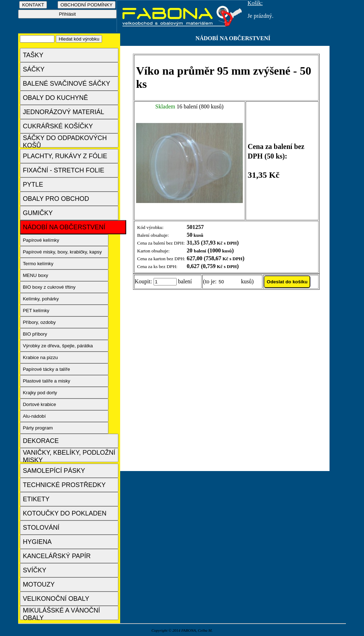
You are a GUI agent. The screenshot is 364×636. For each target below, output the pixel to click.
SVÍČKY (34, 570)
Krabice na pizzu (40, 357)
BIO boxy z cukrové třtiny (49, 287)
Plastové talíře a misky (46, 381)
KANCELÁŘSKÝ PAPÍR (57, 556)
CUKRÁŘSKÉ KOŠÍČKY (58, 126)
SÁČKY (34, 69)
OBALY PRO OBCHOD (56, 199)
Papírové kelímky (41, 240)
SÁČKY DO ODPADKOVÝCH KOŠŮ (65, 141)
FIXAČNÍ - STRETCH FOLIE (63, 170)
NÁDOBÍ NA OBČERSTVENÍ (64, 227)
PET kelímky (36, 311)
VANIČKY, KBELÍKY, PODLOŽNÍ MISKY (69, 456)
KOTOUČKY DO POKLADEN (65, 513)
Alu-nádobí (34, 416)
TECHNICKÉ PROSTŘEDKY (64, 485)
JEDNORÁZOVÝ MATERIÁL (63, 112)
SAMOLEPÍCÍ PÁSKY (54, 471)
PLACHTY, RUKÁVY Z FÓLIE (65, 156)
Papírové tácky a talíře (46, 369)
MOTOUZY (39, 584)
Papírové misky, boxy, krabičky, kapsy (62, 252)
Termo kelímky (38, 264)
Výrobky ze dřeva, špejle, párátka (58, 346)
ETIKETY (36, 499)
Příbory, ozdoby (39, 322)
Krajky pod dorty (40, 393)
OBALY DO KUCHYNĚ (55, 98)
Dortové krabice (39, 404)
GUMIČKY (38, 213)
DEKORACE (41, 441)
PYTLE (33, 185)
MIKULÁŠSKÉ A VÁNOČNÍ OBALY (61, 613)
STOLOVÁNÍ (41, 528)
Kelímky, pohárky (41, 299)
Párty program (38, 428)
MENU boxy (35, 275)
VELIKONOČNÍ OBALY (56, 599)
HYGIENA (37, 542)
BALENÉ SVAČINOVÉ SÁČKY (66, 84)
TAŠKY (33, 55)
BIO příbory (35, 334)
